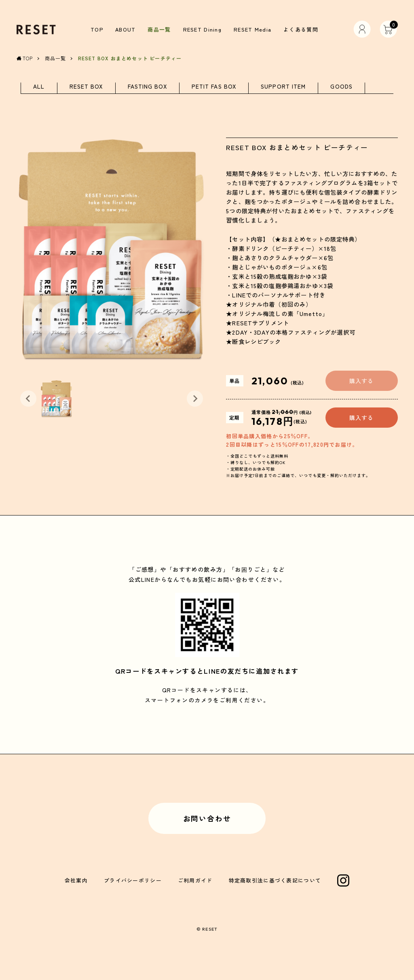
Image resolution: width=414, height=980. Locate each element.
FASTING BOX (147, 87)
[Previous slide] (28, 399)
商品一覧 (159, 29)
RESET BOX (86, 87)
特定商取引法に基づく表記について (275, 880)
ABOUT (125, 29)
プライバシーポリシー (133, 880)
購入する (361, 381)
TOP (97, 29)
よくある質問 (301, 29)
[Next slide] (195, 399)
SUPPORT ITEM (283, 87)
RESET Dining (202, 29)
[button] (57, 399)
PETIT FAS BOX (214, 87)
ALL (39, 87)
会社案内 (76, 880)
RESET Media (252, 29)
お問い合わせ (207, 818)
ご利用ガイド (195, 880)
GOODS (341, 87)
